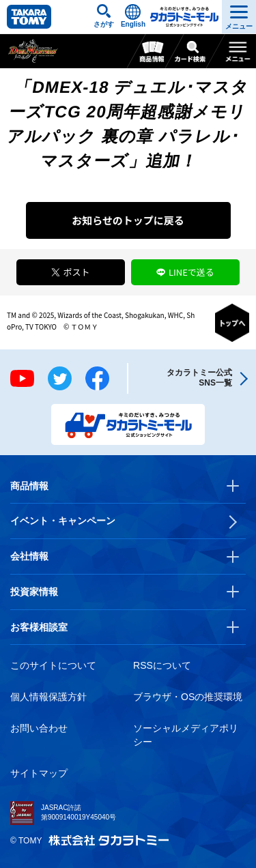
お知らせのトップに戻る (128, 220)
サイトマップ (39, 773)
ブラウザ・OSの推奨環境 (188, 697)
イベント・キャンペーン (63, 521)
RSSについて (162, 665)
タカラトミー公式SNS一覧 (199, 378)
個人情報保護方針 (48, 697)
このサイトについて (53, 665)
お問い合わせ (39, 728)
